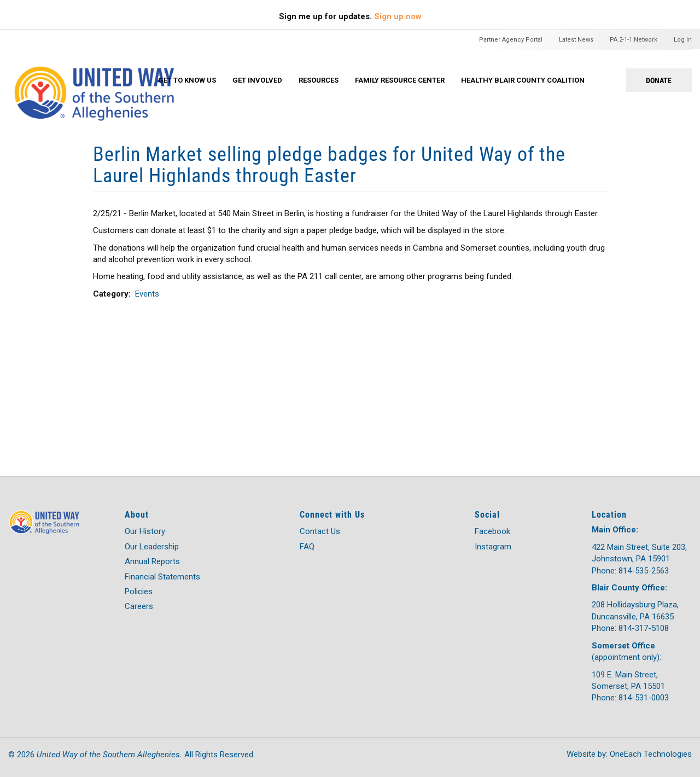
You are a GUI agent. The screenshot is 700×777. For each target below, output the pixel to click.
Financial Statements (162, 577)
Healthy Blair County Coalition (523, 80)
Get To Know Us (187, 80)
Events (147, 294)
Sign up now (398, 16)
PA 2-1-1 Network (634, 40)
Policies (139, 592)
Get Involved (257, 80)
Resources (319, 80)
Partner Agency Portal (511, 40)
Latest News (576, 40)
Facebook (492, 531)
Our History (145, 531)
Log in (683, 40)
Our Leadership (152, 547)
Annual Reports (152, 561)
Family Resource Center (400, 80)
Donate (659, 80)
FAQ (307, 547)
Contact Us (320, 531)
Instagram (493, 547)
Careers (139, 606)
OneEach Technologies (651, 754)
